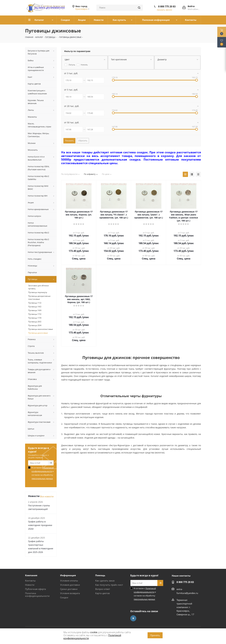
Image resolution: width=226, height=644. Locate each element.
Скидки (64, 597)
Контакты (30, 581)
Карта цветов (102, 593)
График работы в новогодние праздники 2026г (40, 525)
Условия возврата (70, 593)
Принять (155, 635)
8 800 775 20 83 (167, 6)
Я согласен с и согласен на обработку (43, 473)
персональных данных (42, 478)
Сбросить (83, 141)
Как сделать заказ (105, 581)
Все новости (47, 496)
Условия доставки (70, 585)
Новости (30, 585)
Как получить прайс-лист (109, 585)
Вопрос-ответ (103, 589)
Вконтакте (133, 618)
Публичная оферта (35, 589)
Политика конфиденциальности (37, 595)
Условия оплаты (69, 581)
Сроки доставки (69, 589)
